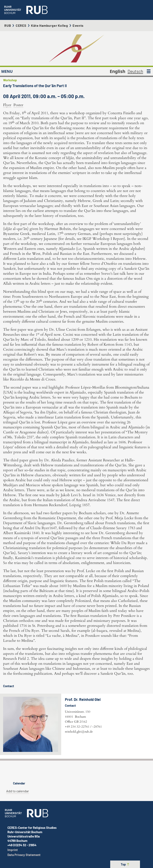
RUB (8, 25)
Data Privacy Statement (24, 855)
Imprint (13, 850)
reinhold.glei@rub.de (79, 732)
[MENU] (149, 71)
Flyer (7, 105)
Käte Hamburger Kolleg (50, 25)
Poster (18, 105)
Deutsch (135, 71)
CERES (21, 25)
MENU (7, 71)
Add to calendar (18, 791)
